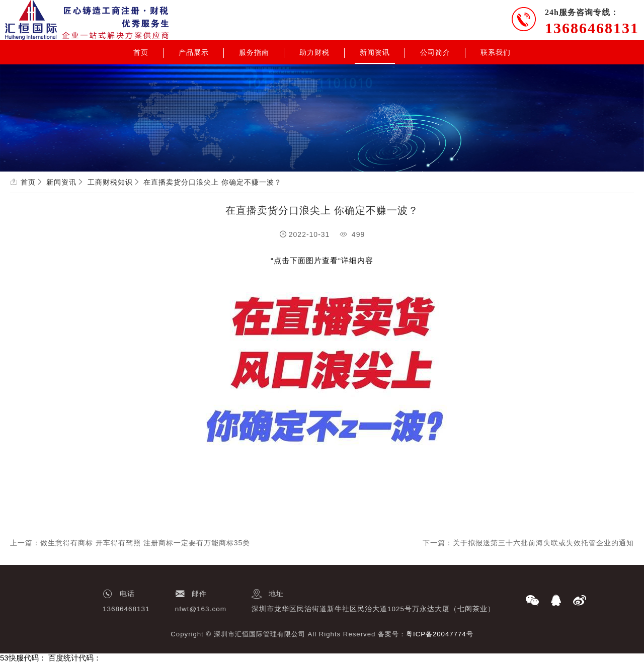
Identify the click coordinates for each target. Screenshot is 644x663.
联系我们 (496, 52)
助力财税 (314, 52)
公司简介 (435, 52)
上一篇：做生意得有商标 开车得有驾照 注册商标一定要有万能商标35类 (130, 543)
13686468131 (592, 28)
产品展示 (194, 52)
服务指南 (254, 52)
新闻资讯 (375, 52)
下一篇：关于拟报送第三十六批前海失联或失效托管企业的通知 (528, 543)
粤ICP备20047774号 (440, 634)
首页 (141, 52)
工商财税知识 (110, 182)
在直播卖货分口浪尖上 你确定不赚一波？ (213, 182)
